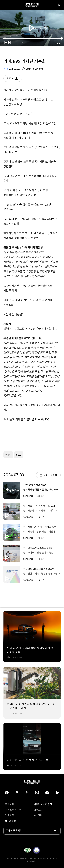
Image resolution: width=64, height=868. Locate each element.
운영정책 (10, 815)
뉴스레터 (38, 815)
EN (59, 5)
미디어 (14, 79)
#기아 (8, 455)
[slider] (32, 38)
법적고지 (38, 810)
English (17, 821)
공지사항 (10, 804)
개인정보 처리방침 (43, 804)
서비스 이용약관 (13, 810)
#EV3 (19, 455)
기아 (6, 69)
